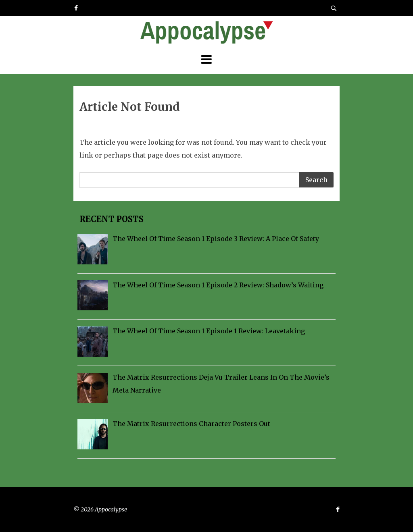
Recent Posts (111, 219)
